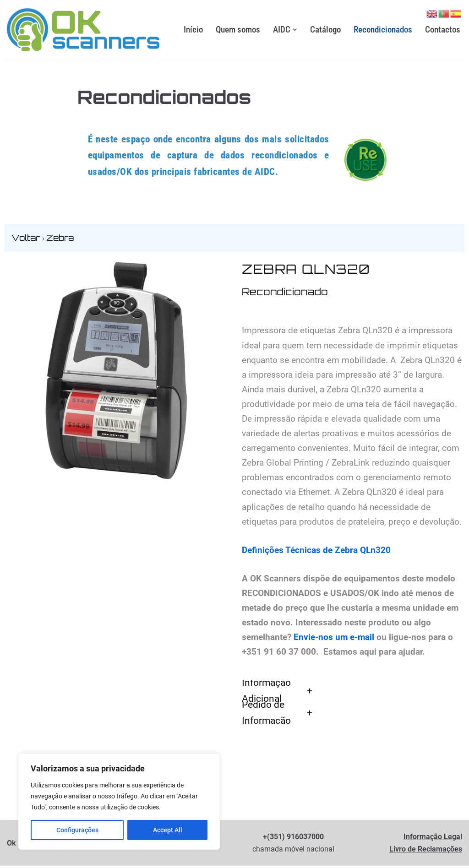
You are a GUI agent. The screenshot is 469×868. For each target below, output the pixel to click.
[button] (295, 30)
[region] (119, 802)
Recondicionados (383, 30)
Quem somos (238, 30)
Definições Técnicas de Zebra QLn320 (316, 551)
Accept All (168, 830)
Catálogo (325, 30)
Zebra (60, 238)
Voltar (27, 238)
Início (193, 30)
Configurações (77, 830)
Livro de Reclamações (426, 851)
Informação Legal (433, 839)
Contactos (443, 30)
